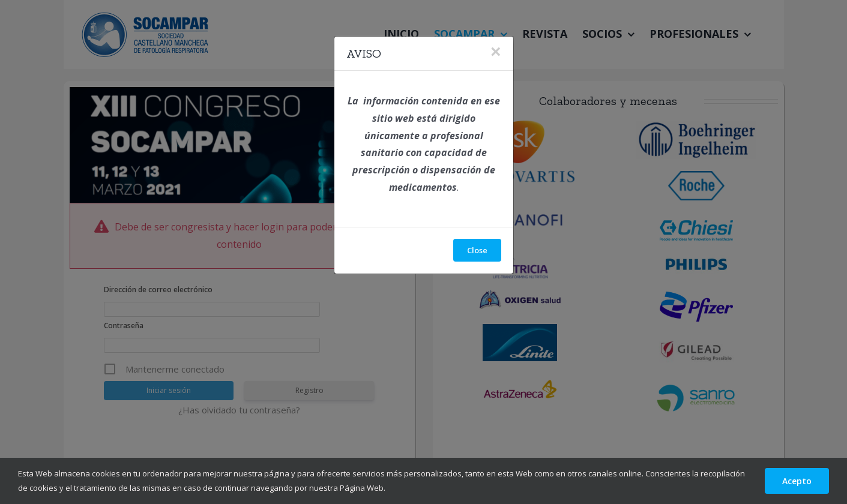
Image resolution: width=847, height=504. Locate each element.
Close (477, 250)
